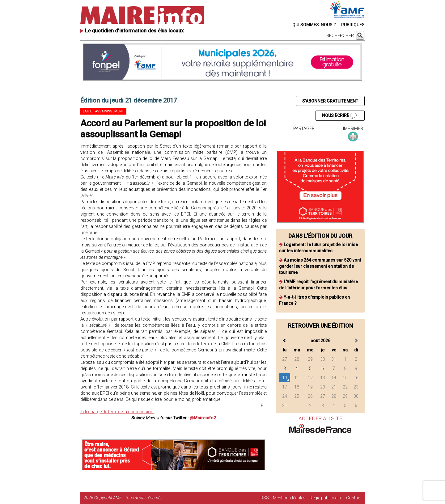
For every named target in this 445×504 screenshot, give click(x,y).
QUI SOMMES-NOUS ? (314, 25)
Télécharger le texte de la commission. (117, 412)
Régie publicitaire (326, 498)
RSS (265, 498)
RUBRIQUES (353, 25)
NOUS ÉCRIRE (339, 116)
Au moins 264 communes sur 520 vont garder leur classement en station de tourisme (320, 266)
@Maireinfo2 (203, 418)
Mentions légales (289, 498)
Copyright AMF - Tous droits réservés (128, 498)
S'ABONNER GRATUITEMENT (330, 101)
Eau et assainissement (103, 111)
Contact (354, 498)
